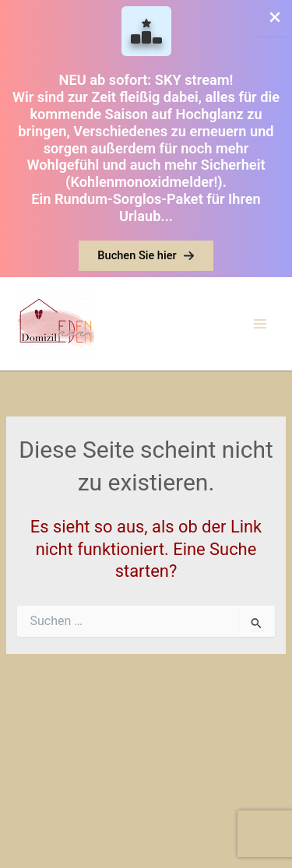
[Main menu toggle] (260, 324)
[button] (146, 256)
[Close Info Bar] (275, 18)
